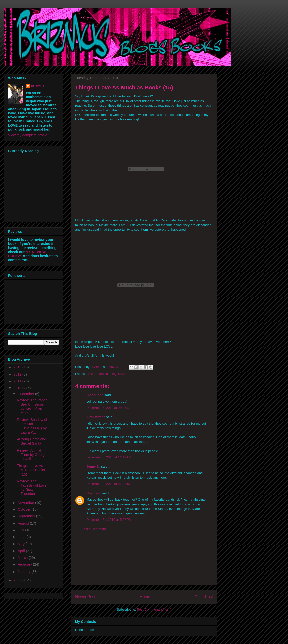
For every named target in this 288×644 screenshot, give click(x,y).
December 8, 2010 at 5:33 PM (108, 484)
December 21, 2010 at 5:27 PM (109, 520)
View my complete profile (28, 135)
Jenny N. (93, 467)
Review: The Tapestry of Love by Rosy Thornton (32, 487)
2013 (18, 367)
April (22, 551)
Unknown (94, 493)
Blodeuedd (95, 395)
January (25, 572)
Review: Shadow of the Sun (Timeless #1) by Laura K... (32, 426)
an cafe (92, 374)
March (23, 558)
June (22, 537)
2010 (18, 388)
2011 (18, 381)
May (21, 544)
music (103, 374)
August (24, 523)
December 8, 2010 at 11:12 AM (109, 457)
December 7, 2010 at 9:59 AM (108, 408)
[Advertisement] (144, 562)
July (21, 530)
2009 (18, 580)
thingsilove (117, 374)
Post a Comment (94, 529)
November (26, 503)
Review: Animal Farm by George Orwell (32, 455)
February (25, 564)
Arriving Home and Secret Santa (32, 441)
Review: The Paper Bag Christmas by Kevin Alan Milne (32, 406)
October (25, 509)
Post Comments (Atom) (154, 610)
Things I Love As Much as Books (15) (31, 470)
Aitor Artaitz (96, 417)
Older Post (204, 597)
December (26, 394)
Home (145, 597)
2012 (18, 374)
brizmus (38, 86)
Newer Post (85, 597)
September (27, 516)
